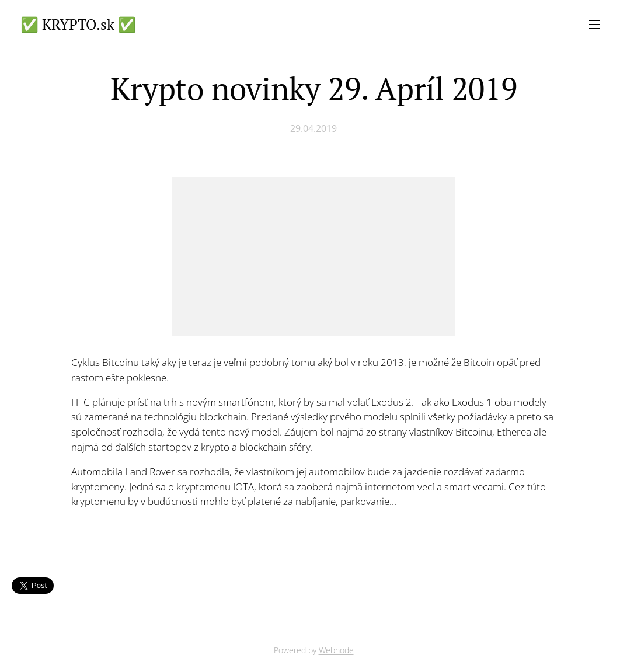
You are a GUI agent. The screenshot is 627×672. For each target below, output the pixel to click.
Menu (594, 25)
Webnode (336, 650)
